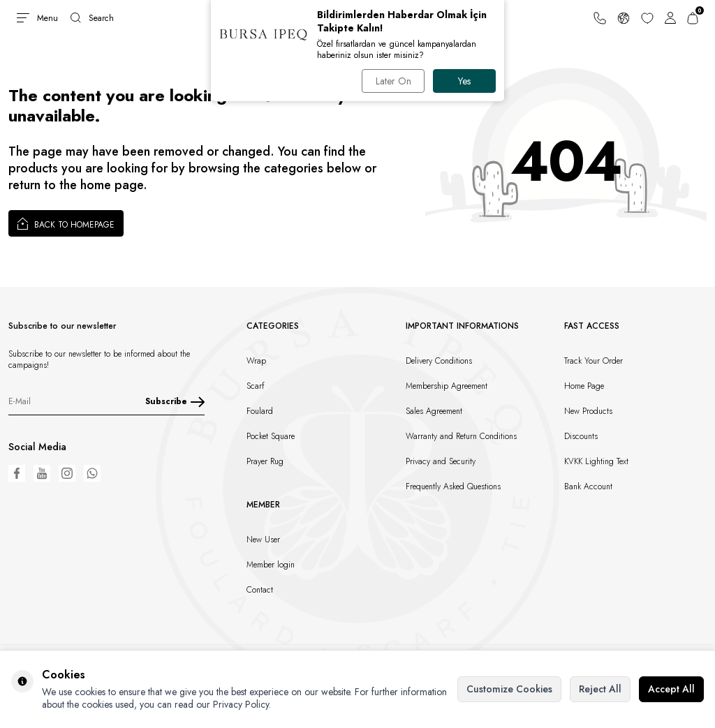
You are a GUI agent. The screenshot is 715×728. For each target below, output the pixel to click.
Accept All (671, 689)
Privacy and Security (441, 461)
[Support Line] (600, 18)
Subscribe (175, 401)
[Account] (670, 18)
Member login (271, 565)
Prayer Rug (265, 461)
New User (263, 540)
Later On (393, 81)
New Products (588, 411)
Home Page (584, 386)
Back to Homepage (66, 223)
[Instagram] (67, 473)
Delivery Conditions (439, 361)
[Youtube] (42, 473)
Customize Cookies (509, 689)
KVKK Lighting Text (596, 461)
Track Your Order (594, 361)
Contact (260, 590)
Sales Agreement (434, 411)
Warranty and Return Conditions (461, 436)
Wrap (256, 361)
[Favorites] (647, 18)
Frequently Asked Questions (453, 486)
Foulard (260, 411)
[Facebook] (17, 473)
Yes (464, 81)
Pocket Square (271, 436)
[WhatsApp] (92, 473)
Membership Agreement (447, 386)
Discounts (581, 436)
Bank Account (588, 486)
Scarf (256, 386)
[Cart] (693, 18)
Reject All (600, 689)
